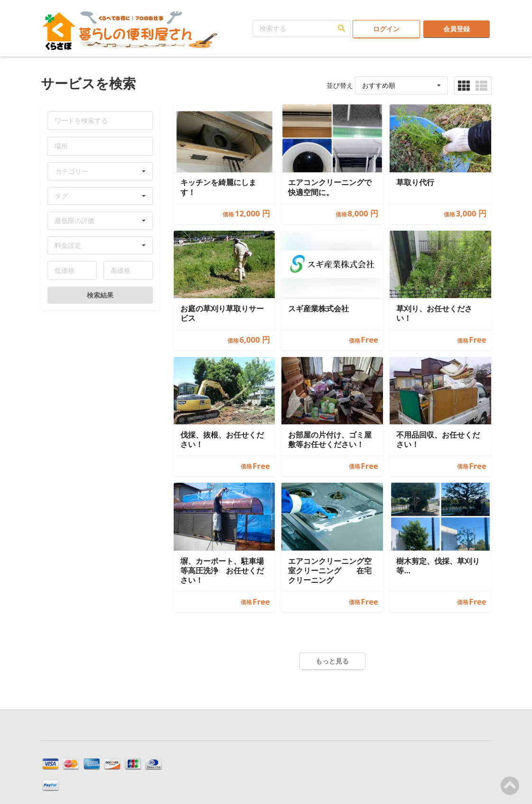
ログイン (386, 29)
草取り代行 (415, 182)
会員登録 (457, 29)
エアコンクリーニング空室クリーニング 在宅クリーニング (330, 571)
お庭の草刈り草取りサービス (222, 313)
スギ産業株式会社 (318, 309)
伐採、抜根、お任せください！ (222, 440)
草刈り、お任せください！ (434, 313)
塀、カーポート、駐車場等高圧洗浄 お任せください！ (222, 571)
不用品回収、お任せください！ (438, 440)
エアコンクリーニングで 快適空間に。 (330, 187)
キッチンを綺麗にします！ (218, 187)
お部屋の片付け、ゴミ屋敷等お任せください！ (330, 440)
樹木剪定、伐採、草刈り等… (438, 566)
